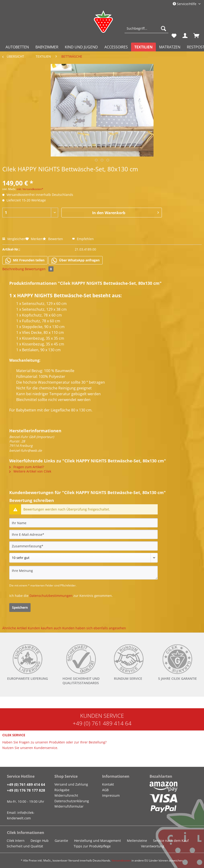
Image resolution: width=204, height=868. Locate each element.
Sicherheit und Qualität (25, 846)
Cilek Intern (16, 841)
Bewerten (53, 239)
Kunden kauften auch (45, 628)
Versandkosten (121, 860)
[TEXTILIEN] (143, 47)
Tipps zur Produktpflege (92, 846)
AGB (105, 790)
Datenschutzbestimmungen (51, 596)
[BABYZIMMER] (47, 47)
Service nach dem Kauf (171, 841)
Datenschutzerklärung (72, 801)
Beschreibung (13, 269)
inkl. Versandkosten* (30, 189)
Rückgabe (62, 790)
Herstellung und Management (97, 841)
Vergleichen (14, 239)
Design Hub (40, 841)
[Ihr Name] (83, 523)
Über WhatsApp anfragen (75, 260)
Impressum (111, 795)
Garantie (61, 841)
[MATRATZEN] (170, 47)
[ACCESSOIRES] (116, 47)
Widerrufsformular (69, 806)
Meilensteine (137, 841)
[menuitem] (146, 31)
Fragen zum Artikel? (27, 467)
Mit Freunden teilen (25, 260)
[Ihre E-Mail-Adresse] (83, 534)
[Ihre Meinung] (83, 573)
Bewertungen (39, 269)
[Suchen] (163, 28)
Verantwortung (153, 846)
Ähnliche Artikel (15, 628)
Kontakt (108, 784)
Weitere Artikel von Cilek (30, 471)
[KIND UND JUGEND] (81, 47)
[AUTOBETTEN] (17, 47)
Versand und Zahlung (71, 784)
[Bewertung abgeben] (83, 558)
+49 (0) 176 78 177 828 (26, 790)
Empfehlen (83, 239)
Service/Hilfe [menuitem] (185, 4)
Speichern (20, 607)
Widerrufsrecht (66, 795)
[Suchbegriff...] (146, 28)
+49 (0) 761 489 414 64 (102, 723)
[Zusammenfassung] (83, 546)
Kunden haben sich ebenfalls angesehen (94, 628)
